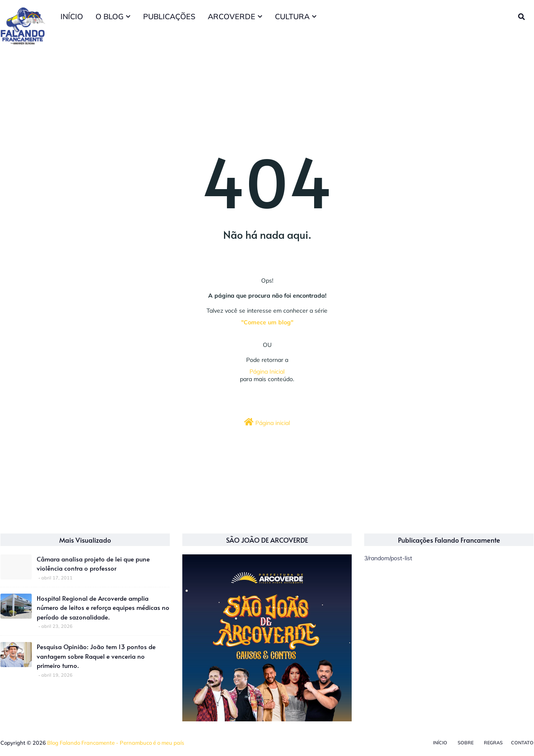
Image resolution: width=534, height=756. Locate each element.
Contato (522, 743)
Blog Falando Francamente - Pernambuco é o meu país (116, 743)
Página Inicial (267, 372)
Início (440, 743)
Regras (493, 743)
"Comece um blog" (267, 322)
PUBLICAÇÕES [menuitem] (169, 16)
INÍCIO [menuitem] (72, 16)
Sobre (466, 743)
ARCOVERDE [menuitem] (232, 16)
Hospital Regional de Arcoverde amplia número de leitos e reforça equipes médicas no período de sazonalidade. (103, 607)
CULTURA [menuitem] (292, 16)
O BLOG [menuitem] (110, 16)
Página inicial (267, 422)
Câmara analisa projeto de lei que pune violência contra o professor (93, 564)
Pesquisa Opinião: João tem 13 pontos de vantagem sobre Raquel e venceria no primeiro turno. (96, 656)
